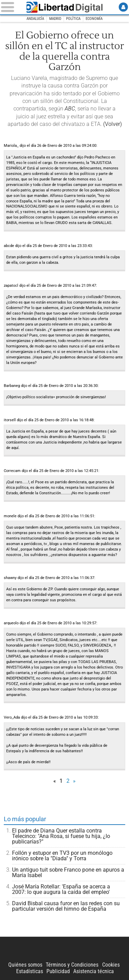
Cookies (111, 965)
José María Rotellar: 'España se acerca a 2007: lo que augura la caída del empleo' (61, 889)
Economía (94, 19)
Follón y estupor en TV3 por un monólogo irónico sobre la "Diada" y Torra (62, 856)
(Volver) (112, 124)
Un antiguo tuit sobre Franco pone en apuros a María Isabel (68, 872)
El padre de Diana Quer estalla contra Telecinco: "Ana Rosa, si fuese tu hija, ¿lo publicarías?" (61, 836)
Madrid (55, 19)
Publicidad (58, 971)
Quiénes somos (25, 965)
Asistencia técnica (94, 971)
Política (73, 19)
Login (123, 7)
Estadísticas (30, 971)
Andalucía (35, 19)
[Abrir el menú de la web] (10, 7)
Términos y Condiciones (72, 965)
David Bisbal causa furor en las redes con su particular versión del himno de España (66, 906)
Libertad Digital (65, 7)
